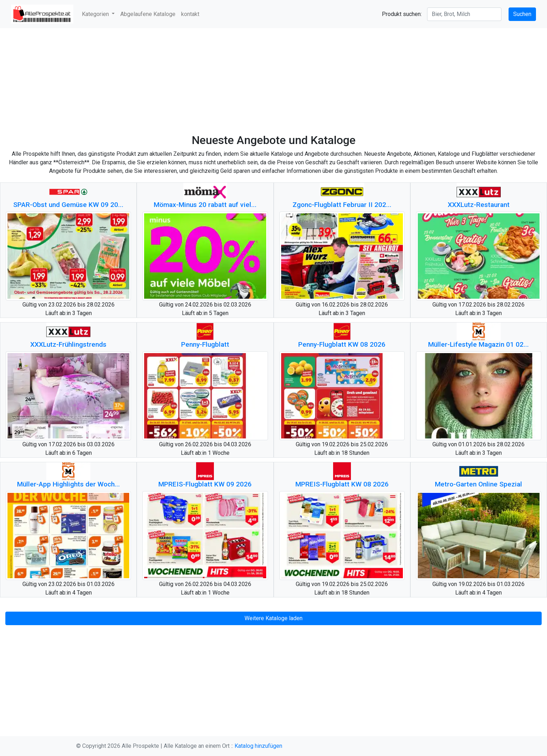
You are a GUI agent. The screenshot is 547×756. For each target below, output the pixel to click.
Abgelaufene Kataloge (148, 14)
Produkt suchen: (402, 14)
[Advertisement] (273, 81)
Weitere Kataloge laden (273, 618)
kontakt (190, 14)
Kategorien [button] (96, 14)
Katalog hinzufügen (258, 746)
